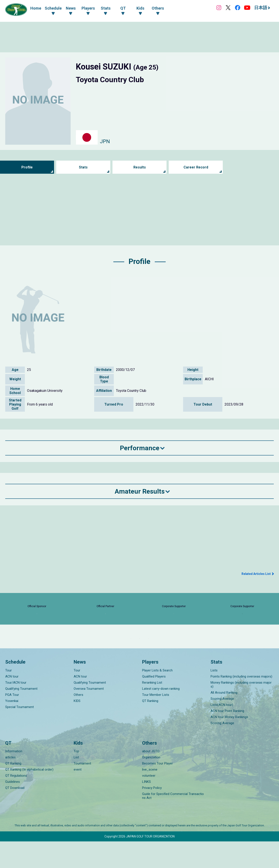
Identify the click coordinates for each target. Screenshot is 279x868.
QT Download (15, 814)
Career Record (196, 167)
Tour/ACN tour (16, 709)
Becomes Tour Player (157, 790)
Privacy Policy (152, 814)
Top (76, 778)
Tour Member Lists (156, 721)
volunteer (149, 802)
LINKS (146, 808)
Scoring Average (222, 725)
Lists (214, 697)
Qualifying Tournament (21, 715)
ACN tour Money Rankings (229, 743)
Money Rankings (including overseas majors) (241, 711)
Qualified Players (154, 703)
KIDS (77, 727)
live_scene (150, 796)
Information (14, 778)
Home (36, 8)
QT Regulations (16, 802)
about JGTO (151, 778)
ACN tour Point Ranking (227, 737)
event (78, 796)
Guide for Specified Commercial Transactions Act (173, 822)
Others (78, 721)
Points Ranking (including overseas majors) (241, 703)
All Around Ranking (224, 719)
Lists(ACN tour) (222, 731)
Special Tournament (20, 733)
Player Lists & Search (157, 697)
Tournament (82, 790)
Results (140, 167)
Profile (27, 167)
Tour (9, 697)
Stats (83, 167)
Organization (151, 784)
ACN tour (12, 703)
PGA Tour (12, 721)
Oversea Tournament (89, 715)
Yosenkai (12, 727)
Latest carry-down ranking (161, 715)
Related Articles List (256, 574)
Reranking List (152, 709)
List (76, 784)
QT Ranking (150, 727)
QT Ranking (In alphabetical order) (29, 796)
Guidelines (13, 808)
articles (10, 784)
